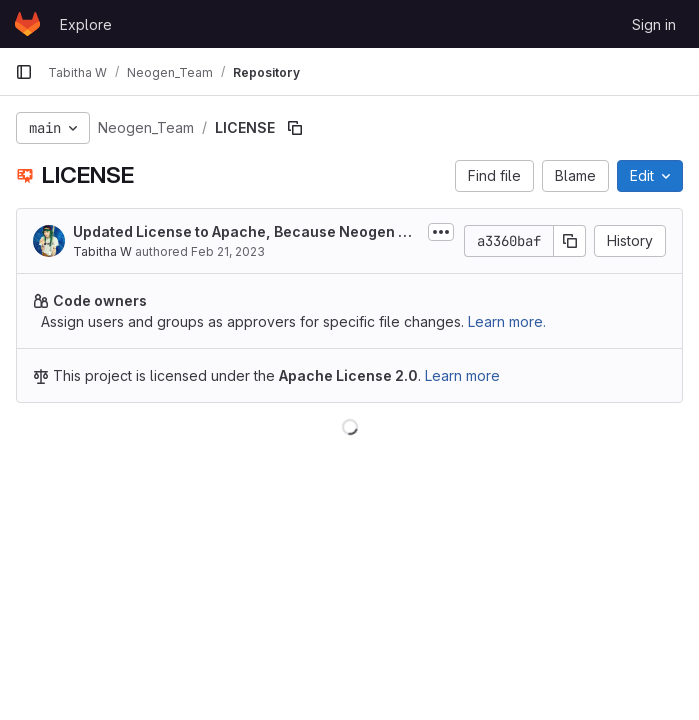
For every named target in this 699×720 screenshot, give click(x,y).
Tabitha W (102, 251)
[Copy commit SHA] (570, 241)
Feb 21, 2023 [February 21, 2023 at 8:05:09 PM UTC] (228, 251)
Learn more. (507, 321)
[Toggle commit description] (441, 232)
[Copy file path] (295, 128)
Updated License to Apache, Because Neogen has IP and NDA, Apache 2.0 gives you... (244, 232)
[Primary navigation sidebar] (24, 72)
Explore (86, 24)
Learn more (462, 375)
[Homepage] (27, 24)
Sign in (654, 24)
